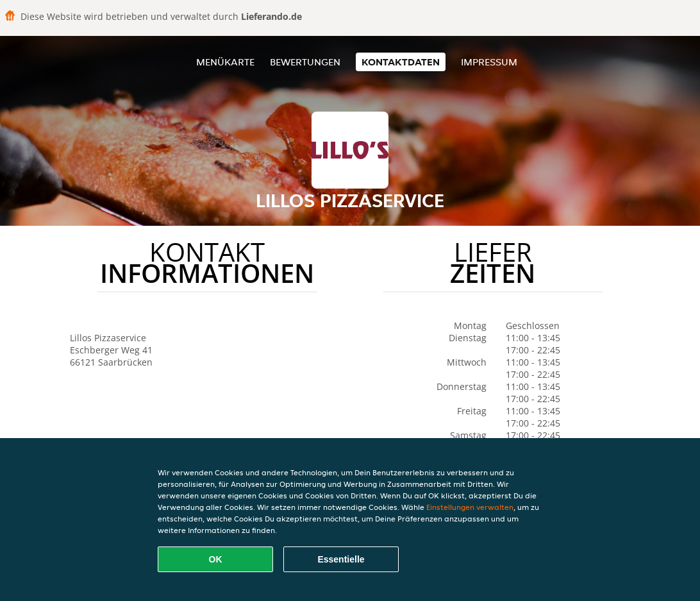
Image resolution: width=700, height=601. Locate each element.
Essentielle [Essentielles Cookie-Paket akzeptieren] (341, 559)
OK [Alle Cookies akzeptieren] (216, 559)
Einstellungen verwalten (470, 507)
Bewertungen (305, 62)
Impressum (489, 62)
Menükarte (225, 62)
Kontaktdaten (401, 62)
